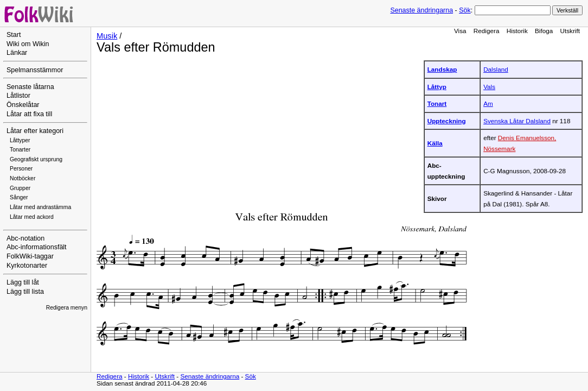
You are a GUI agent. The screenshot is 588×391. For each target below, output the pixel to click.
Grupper (20, 188)
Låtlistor (18, 96)
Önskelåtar (23, 105)
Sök (465, 10)
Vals (489, 87)
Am (488, 103)
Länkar (17, 53)
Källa (435, 143)
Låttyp (437, 87)
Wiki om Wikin (28, 44)
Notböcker (23, 178)
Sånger (19, 197)
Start (14, 35)
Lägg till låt (23, 282)
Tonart (437, 103)
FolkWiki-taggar (30, 256)
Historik (517, 31)
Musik (107, 36)
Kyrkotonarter (27, 266)
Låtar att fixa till (29, 114)
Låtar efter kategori (35, 131)
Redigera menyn (67, 308)
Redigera (487, 31)
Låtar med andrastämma (40, 207)
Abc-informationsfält (37, 247)
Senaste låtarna (30, 87)
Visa (460, 31)
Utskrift (570, 31)
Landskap (442, 69)
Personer (21, 169)
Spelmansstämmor (35, 70)
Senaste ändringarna (421, 10)
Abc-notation (25, 238)
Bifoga (544, 31)
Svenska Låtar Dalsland (517, 121)
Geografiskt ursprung (36, 159)
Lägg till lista (25, 292)
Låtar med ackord (32, 217)
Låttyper (20, 140)
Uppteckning (447, 121)
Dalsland (496, 69)
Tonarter (20, 150)
